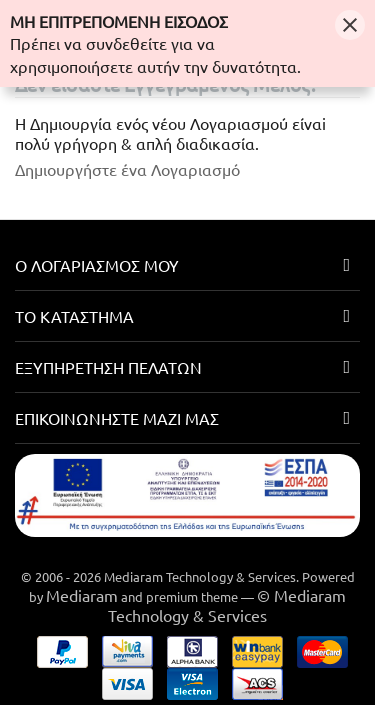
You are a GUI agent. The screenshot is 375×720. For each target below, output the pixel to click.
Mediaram (82, 595)
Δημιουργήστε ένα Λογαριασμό (127, 169)
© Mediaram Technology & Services (227, 605)
